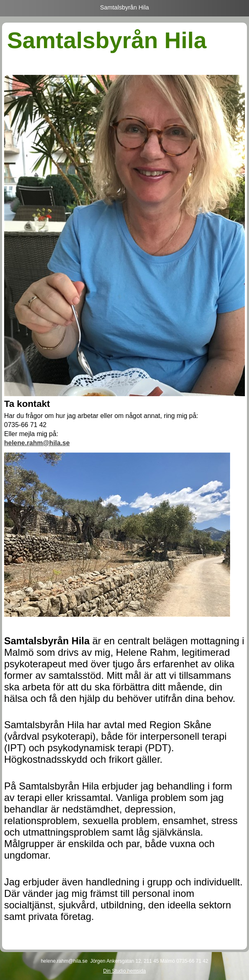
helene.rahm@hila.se (37, 443)
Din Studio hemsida (124, 971)
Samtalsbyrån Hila (125, 7)
